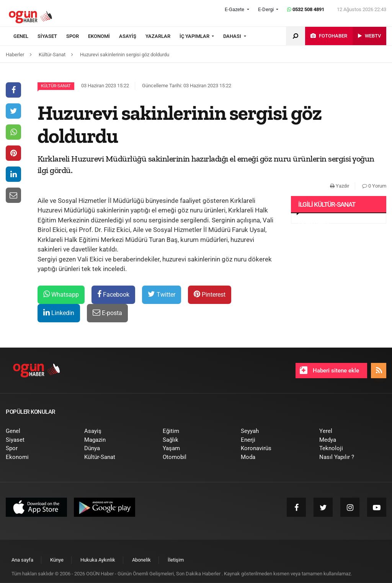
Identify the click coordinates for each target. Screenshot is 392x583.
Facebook (113, 294)
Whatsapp (61, 294)
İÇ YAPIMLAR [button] (195, 36)
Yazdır (340, 186)
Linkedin (59, 313)
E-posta (107, 313)
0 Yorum (374, 186)
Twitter (162, 294)
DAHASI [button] (233, 36)
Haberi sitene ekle (329, 370)
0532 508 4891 (306, 9)
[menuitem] (25, 36)
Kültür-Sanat (56, 86)
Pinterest (210, 294)
